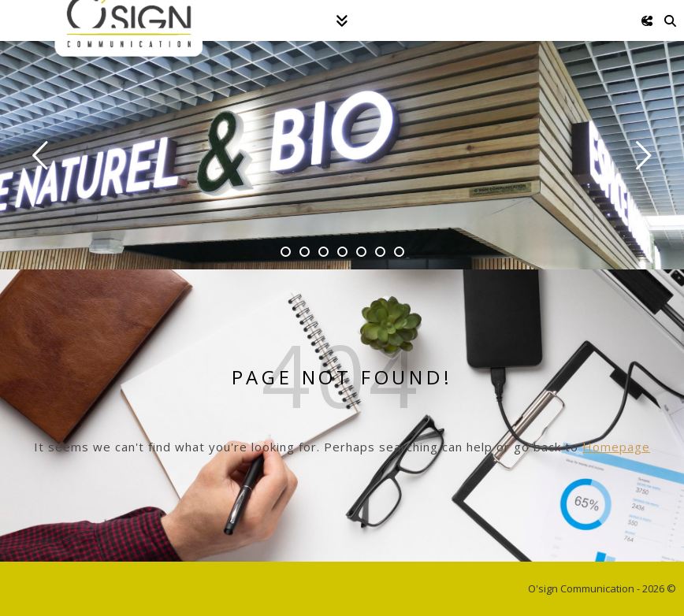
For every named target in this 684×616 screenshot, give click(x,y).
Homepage (616, 447)
